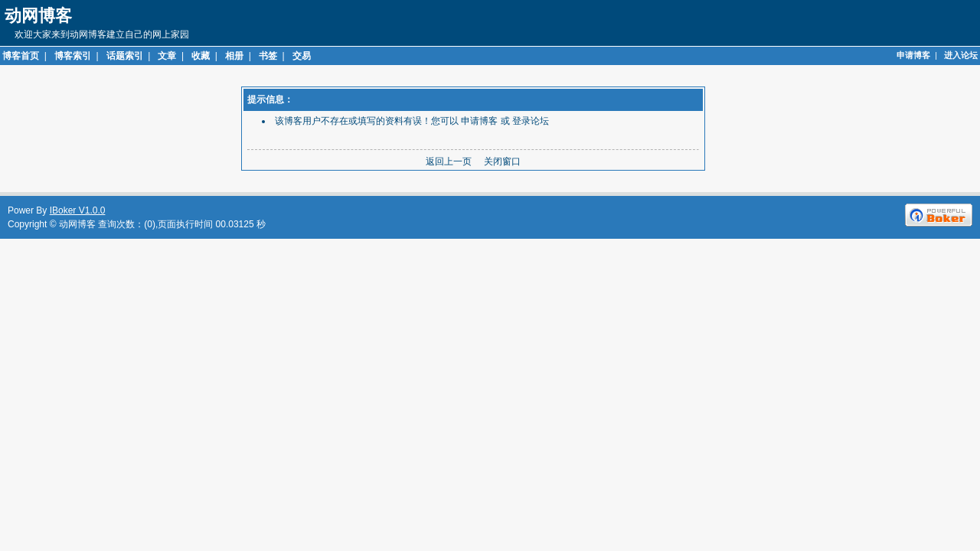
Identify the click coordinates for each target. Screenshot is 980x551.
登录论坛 (531, 121)
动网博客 (77, 224)
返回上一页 (449, 161)
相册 (234, 56)
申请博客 (913, 55)
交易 (302, 56)
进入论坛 (961, 55)
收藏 (201, 56)
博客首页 (21, 56)
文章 (167, 56)
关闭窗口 (502, 161)
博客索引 (73, 56)
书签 (268, 56)
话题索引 (125, 56)
